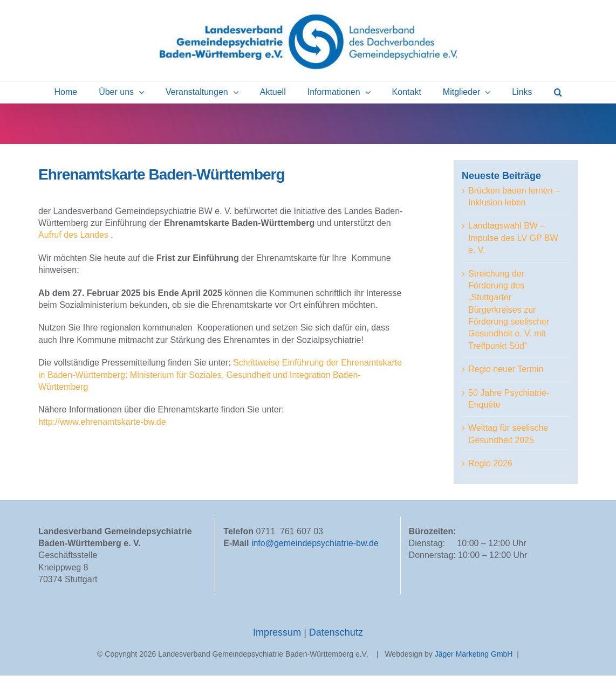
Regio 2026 (490, 463)
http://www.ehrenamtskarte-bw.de (102, 422)
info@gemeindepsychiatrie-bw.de (315, 557)
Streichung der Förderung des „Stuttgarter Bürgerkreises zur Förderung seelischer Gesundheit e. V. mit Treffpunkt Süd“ (509, 310)
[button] (558, 92)
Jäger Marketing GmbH (474, 667)
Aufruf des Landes (73, 235)
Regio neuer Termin (506, 369)
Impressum (278, 645)
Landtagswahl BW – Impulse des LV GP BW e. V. (513, 238)
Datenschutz (336, 645)
